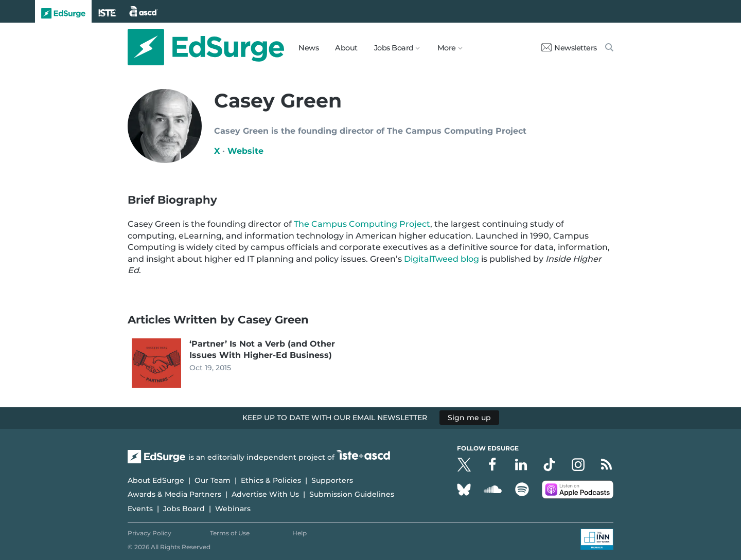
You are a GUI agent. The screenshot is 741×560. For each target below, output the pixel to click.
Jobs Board (184, 509)
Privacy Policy (149, 533)
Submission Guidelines (352, 494)
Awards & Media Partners (174, 494)
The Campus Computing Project (362, 224)
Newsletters (569, 48)
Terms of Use (230, 533)
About (346, 48)
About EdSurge (156, 480)
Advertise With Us (265, 494)
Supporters (332, 480)
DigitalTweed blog (442, 259)
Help (299, 533)
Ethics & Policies (271, 480)
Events (140, 509)
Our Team (213, 480)
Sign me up (469, 418)
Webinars (233, 509)
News (308, 48)
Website (245, 151)
